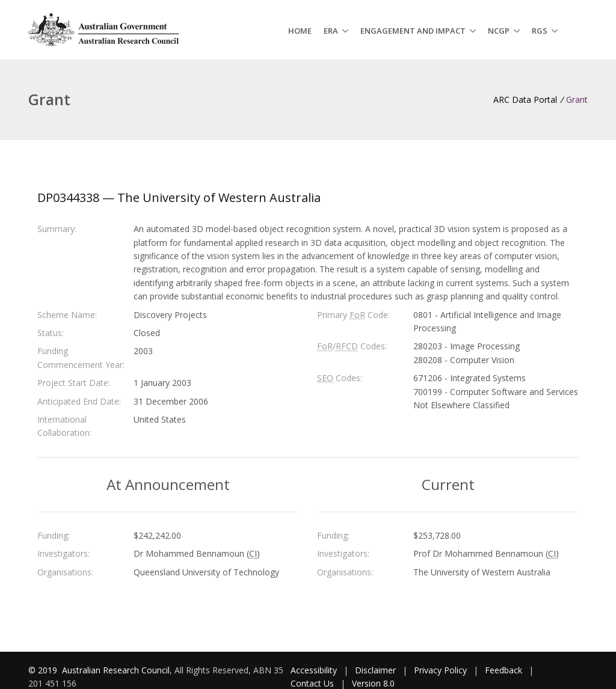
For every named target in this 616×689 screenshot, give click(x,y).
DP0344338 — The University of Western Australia (179, 198)
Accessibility (314, 670)
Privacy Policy (440, 670)
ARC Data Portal (525, 100)
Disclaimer (375, 670)
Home (300, 31)
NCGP (499, 31)
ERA (331, 31)
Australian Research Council (116, 670)
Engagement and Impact (413, 31)
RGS (540, 31)
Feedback (504, 670)
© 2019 (44, 670)
